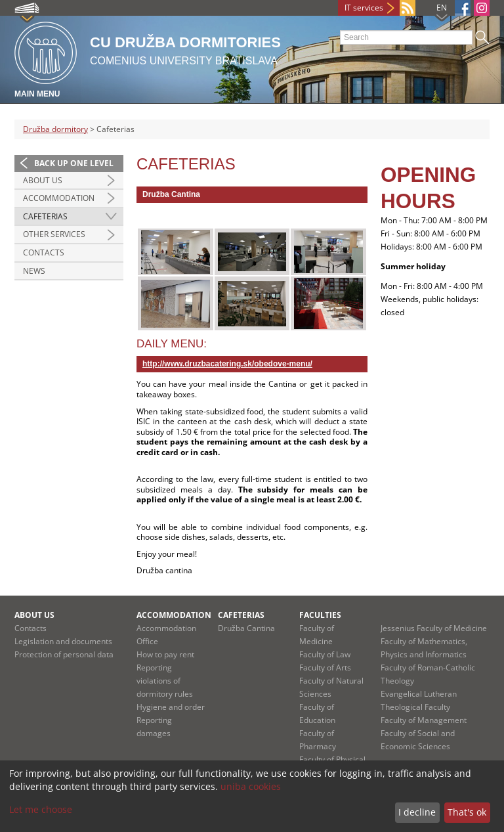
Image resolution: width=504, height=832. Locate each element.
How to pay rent (165, 654)
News (34, 271)
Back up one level (74, 163)
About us (43, 180)
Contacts (44, 252)
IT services (364, 8)
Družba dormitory (55, 129)
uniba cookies (251, 786)
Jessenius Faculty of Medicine (434, 628)
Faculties (320, 615)
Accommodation (59, 198)
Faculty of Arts (325, 668)
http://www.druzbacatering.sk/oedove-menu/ (227, 364)
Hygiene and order (171, 707)
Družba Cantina (246, 628)
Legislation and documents (63, 641)
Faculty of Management (424, 720)
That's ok (467, 812)
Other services (54, 234)
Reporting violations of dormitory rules (165, 681)
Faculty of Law (325, 654)
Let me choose (41, 809)
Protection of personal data (64, 654)
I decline (417, 812)
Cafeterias (45, 216)
